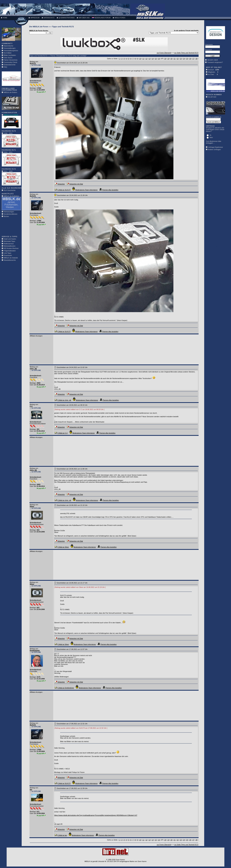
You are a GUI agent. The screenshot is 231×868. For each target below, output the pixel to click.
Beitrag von (34, 62)
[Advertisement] (11, 227)
